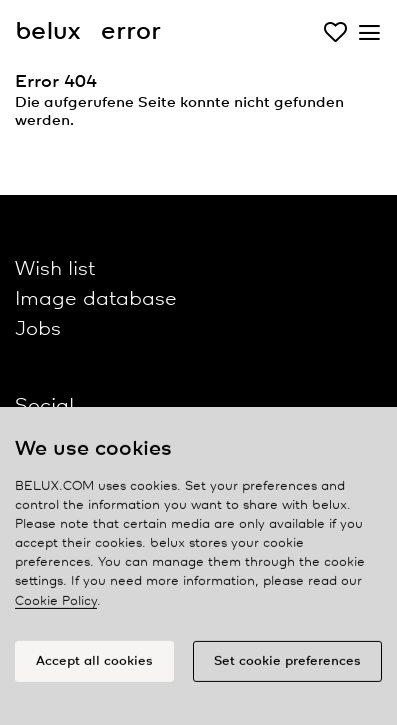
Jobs (38, 329)
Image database (96, 299)
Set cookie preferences (287, 664)
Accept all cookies (94, 664)
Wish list (55, 269)
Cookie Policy (56, 604)
